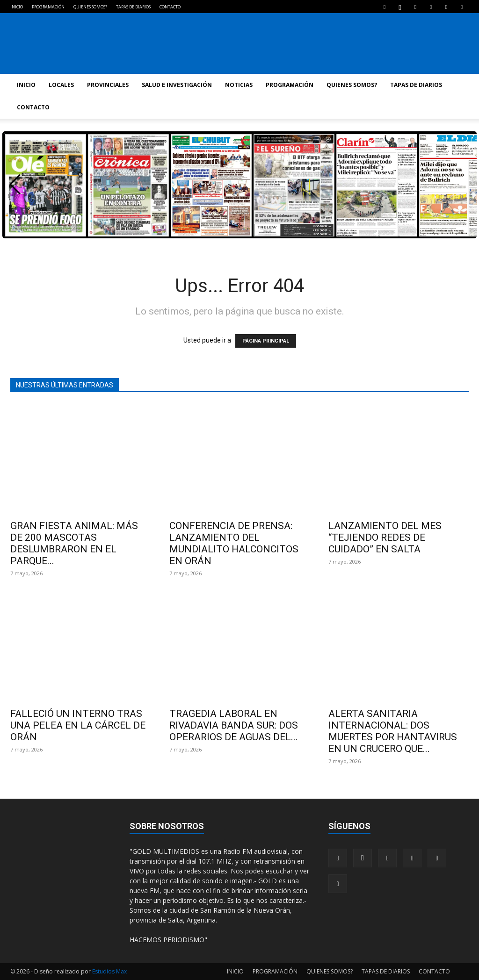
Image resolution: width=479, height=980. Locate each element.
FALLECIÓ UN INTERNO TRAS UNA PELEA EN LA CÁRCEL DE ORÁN (78, 725)
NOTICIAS (239, 85)
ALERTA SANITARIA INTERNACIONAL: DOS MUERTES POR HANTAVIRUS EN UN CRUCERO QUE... (393, 731)
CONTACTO (170, 7)
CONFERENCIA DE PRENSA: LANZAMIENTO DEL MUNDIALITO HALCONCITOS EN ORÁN (234, 543)
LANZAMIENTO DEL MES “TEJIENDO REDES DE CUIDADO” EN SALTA (385, 537)
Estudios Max (109, 971)
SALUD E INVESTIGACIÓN (177, 85)
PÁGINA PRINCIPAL (266, 341)
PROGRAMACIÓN (48, 7)
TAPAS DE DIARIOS (133, 7)
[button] (15, 185)
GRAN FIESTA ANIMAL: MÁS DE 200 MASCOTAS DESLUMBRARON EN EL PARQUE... (74, 543)
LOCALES (61, 85)
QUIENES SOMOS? (90, 7)
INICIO (17, 7)
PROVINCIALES (108, 85)
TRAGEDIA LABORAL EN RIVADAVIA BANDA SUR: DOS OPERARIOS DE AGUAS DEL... (234, 725)
